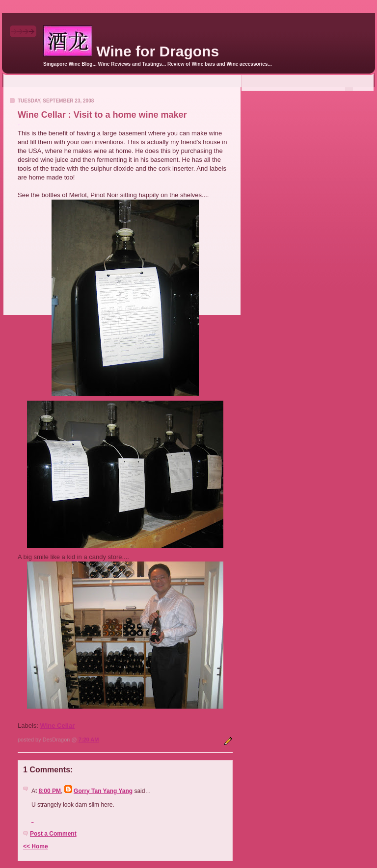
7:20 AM (89, 740)
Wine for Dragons (131, 51)
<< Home (36, 846)
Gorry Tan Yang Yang (103, 791)
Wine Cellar (58, 726)
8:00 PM (50, 791)
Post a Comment (53, 834)
